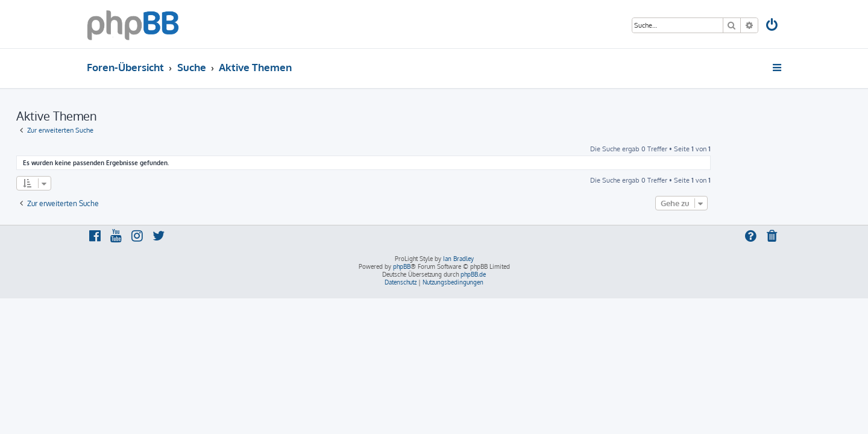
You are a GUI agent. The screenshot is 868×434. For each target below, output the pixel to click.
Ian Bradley (458, 259)
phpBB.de (473, 274)
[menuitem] (773, 26)
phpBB (402, 266)
